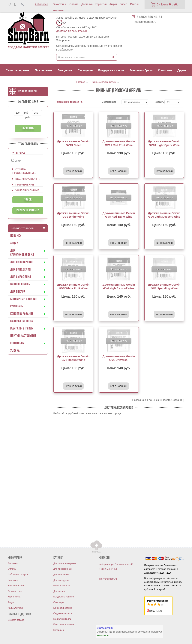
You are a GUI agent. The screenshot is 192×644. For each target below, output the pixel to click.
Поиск (28, 200)
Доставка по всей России (72, 31)
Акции (113, 4)
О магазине (60, 4)
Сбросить (28, 128)
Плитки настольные (64, 624)
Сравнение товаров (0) (70, 102)
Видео (123, 4)
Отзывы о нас (15, 591)
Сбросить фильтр (28, 211)
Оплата (74, 4)
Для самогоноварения (65, 563)
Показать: (156, 102)
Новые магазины (17, 586)
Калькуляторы (28, 92)
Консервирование (63, 608)
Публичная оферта (18, 575)
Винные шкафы (62, 586)
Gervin (16, 161)
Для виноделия (61, 575)
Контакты (58, 10)
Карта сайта (14, 597)
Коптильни (59, 630)
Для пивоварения (63, 569)
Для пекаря (59, 591)
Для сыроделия (61, 580)
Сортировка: (109, 102)
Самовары (59, 602)
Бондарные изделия (64, 597)
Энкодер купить (105, 628)
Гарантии (101, 4)
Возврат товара (16, 620)
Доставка (87, 4)
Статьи (134, 4)
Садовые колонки (63, 613)
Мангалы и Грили (62, 619)
